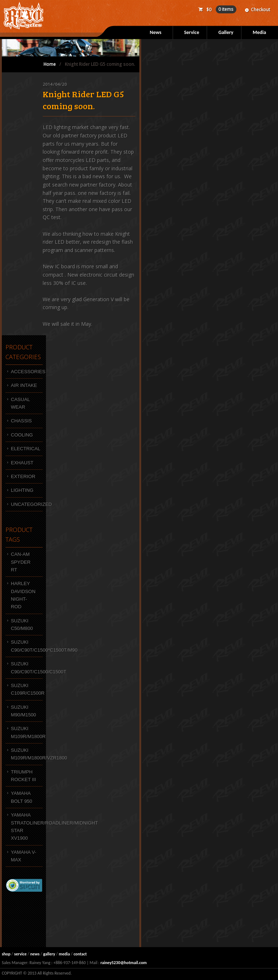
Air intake (24, 385)
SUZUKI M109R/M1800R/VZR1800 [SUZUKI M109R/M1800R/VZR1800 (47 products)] (27, 754)
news (35, 954)
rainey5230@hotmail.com (123, 963)
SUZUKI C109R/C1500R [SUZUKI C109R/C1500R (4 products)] (27, 689)
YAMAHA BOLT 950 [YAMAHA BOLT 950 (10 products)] (22, 797)
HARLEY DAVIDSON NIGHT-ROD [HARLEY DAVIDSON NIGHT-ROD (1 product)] (23, 595)
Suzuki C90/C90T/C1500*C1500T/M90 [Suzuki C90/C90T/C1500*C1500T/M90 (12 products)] (27, 646)
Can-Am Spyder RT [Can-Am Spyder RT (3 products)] (21, 562)
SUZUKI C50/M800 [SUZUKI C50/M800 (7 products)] (22, 625)
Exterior (23, 476)
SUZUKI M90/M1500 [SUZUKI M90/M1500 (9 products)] (24, 711)
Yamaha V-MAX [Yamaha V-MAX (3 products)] (24, 856)
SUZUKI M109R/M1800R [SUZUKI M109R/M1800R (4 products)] (27, 732)
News (156, 32)
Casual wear (20, 403)
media (64, 954)
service (20, 954)
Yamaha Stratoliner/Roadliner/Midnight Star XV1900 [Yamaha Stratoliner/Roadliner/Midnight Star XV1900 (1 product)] (27, 826)
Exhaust (22, 463)
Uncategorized (27, 504)
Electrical (26, 449)
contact (80, 954)
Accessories (27, 372)
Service (191, 32)
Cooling (22, 435)
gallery (49, 954)
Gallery (226, 32)
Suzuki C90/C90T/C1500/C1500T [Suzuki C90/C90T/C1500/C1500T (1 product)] (27, 668)
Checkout (260, 10)
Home (50, 64)
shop (6, 954)
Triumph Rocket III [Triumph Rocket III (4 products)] (23, 776)
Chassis (21, 421)
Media (259, 32)
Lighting (22, 490)
